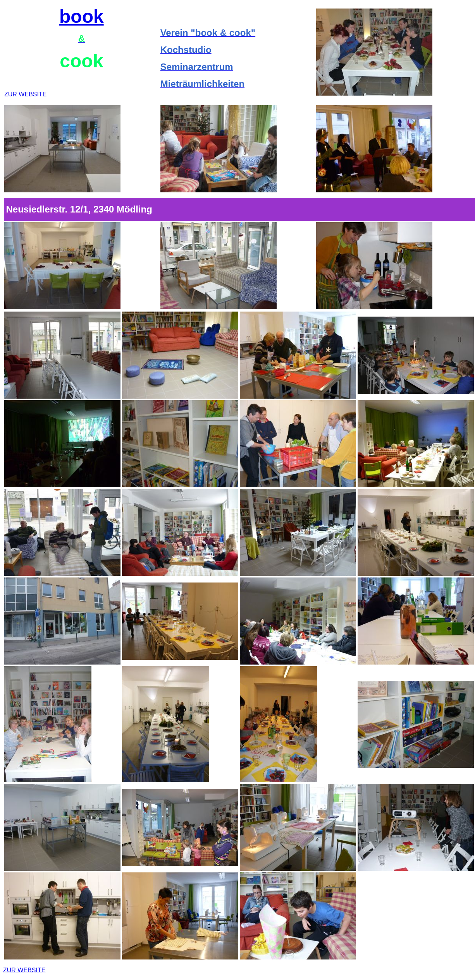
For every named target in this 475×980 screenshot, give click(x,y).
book (82, 16)
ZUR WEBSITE (25, 94)
